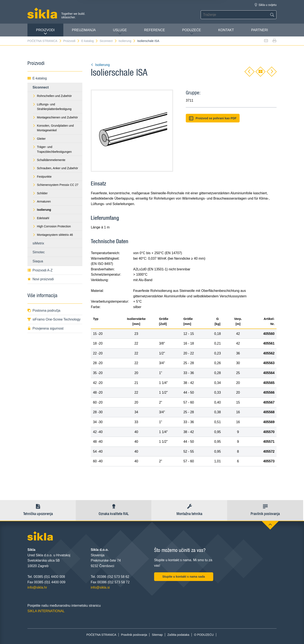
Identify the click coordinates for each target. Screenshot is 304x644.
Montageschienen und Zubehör (55, 117)
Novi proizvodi (41, 279)
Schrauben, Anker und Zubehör (55, 168)
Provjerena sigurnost (45, 328)
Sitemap (157, 635)
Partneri (260, 30)
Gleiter (39, 139)
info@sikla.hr (37, 587)
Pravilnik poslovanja (134, 635)
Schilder (40, 193)
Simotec (39, 252)
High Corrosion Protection (52, 226)
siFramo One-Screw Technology (54, 319)
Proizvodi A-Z (40, 270)
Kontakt (226, 30)
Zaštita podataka (178, 635)
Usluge (120, 32)
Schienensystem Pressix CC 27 (55, 185)
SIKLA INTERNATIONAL (46, 611)
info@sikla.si (100, 587)
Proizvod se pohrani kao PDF (213, 118)
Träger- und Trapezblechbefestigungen (52, 149)
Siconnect (108, 41)
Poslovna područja (44, 311)
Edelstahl (41, 218)
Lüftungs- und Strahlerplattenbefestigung (52, 107)
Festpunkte (42, 177)
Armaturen (42, 201)
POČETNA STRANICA (45, 41)
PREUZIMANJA (84, 30)
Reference (155, 30)
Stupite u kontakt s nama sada (184, 577)
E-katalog (90, 41)
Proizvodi (45, 32)
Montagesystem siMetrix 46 (53, 235)
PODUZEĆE (192, 32)
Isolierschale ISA (148, 41)
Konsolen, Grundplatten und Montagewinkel (53, 128)
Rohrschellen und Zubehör (52, 96)
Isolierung (127, 41)
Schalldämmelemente (49, 160)
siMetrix (38, 243)
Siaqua (38, 261)
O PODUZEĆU (204, 635)
